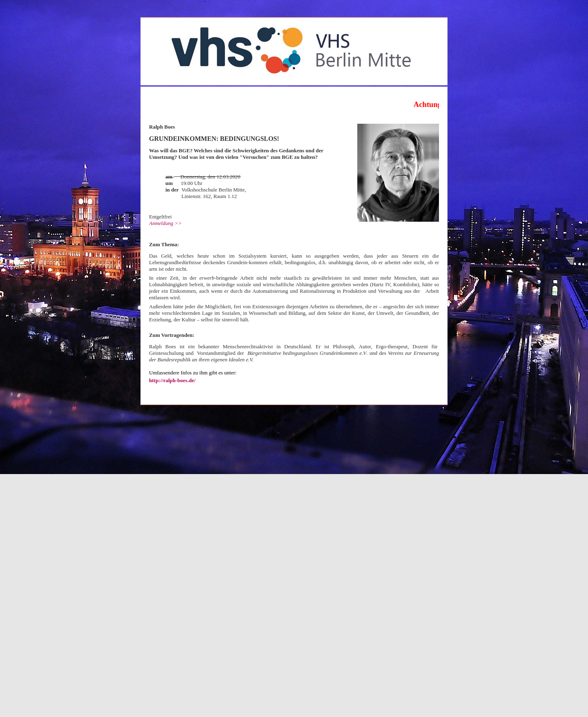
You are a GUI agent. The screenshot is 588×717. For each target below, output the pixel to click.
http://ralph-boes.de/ (172, 380)
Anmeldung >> (165, 223)
